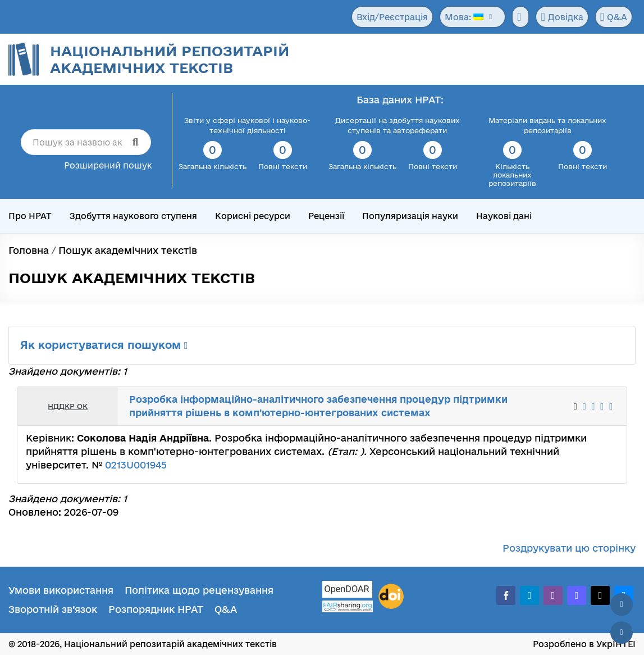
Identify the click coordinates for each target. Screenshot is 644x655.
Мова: (464, 17)
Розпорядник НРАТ (156, 609)
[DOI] (391, 597)
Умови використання (61, 590)
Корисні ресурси (253, 216)
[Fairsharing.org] (348, 606)
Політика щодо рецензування (199, 590)
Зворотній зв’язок (53, 609)
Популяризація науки (410, 216)
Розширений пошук (108, 165)
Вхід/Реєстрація (392, 17)
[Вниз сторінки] (622, 633)
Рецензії (326, 216)
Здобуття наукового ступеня (133, 216)
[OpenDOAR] (348, 591)
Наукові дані (504, 216)
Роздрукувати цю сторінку (569, 548)
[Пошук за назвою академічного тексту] (86, 142)
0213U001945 (136, 465)
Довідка (562, 17)
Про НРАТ (30, 216)
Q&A (614, 17)
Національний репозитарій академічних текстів (170, 59)
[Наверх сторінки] (622, 604)
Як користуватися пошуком (104, 345)
